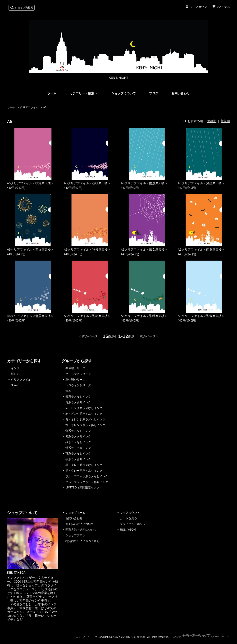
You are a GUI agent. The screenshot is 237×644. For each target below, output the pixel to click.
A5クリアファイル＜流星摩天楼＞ (201, 183)
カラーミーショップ (87, 637)
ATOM (132, 530)
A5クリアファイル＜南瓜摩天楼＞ (201, 250)
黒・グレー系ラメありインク (84, 471)
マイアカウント (200, 7)
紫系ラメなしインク (78, 431)
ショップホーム (75, 513)
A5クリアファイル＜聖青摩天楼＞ (201, 316)
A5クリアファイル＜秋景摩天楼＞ (87, 250)
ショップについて (123, 93)
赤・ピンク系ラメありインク (84, 414)
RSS (123, 530)
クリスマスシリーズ (78, 374)
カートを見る (128, 518)
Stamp (15, 385)
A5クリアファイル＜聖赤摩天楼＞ (87, 316)
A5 (45, 107)
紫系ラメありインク (78, 437)
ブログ (154, 93)
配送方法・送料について (81, 530)
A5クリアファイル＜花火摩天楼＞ (30, 250)
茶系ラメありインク (78, 459)
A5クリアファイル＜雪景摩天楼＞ (30, 316)
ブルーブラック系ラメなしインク (87, 476)
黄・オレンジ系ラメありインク (85, 425)
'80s (68, 391)
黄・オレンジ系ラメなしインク (85, 419)
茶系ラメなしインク (78, 454)
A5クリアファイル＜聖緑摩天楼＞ (144, 316)
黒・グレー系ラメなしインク (84, 465)
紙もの (15, 374)
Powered (201, 637)
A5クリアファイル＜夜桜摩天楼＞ (87, 183)
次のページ (148, 336)
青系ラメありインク (78, 402)
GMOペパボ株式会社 (136, 637)
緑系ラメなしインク (78, 442)
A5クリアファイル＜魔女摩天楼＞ (144, 250)
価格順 (212, 121)
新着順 (225, 121)
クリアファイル (29, 107)
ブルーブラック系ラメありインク (87, 482)
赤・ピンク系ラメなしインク (84, 408)
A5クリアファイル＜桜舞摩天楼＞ (30, 183)
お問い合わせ (181, 93)
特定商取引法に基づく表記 (82, 541)
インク (15, 368)
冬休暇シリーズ (75, 368)
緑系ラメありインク (78, 448)
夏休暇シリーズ (75, 380)
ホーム (52, 93)
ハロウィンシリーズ (78, 385)
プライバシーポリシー (134, 524)
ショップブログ (75, 535)
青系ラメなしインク (78, 397)
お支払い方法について (80, 524)
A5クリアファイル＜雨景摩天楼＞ (144, 183)
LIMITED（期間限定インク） (84, 488)
